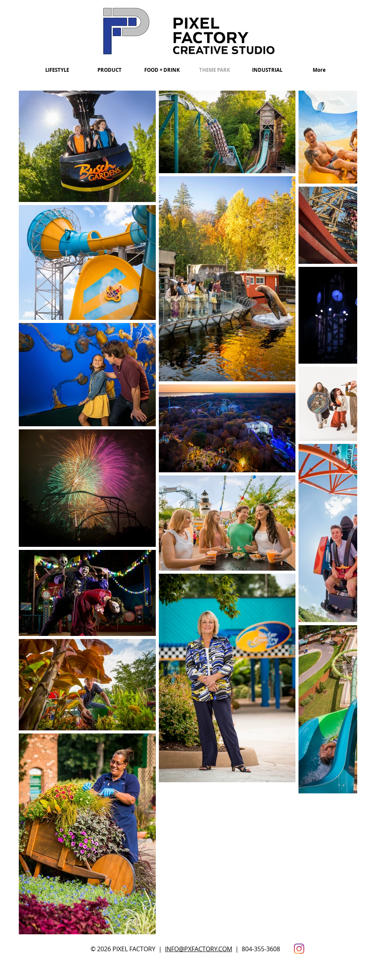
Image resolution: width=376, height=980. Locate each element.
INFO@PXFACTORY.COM (199, 949)
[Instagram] (299, 949)
